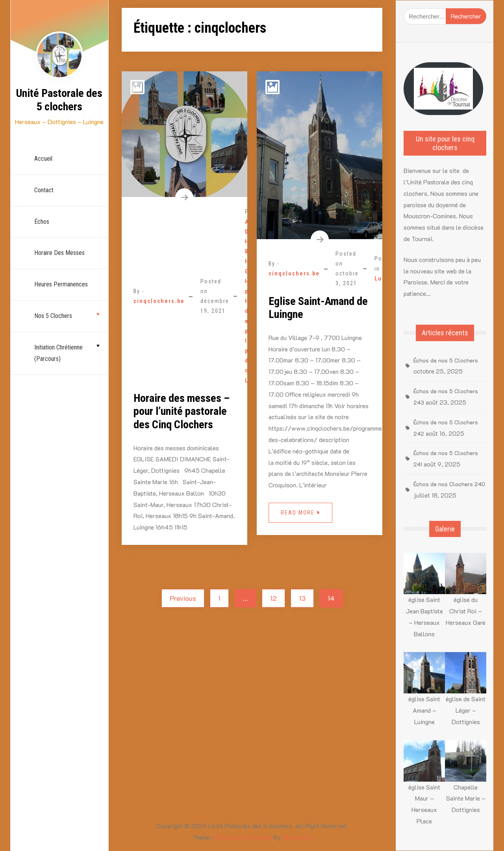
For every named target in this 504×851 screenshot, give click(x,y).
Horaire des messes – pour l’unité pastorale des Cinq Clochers (182, 411)
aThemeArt (297, 837)
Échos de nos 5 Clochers (446, 360)
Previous (183, 598)
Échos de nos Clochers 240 (449, 484)
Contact (44, 190)
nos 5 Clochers (53, 316)
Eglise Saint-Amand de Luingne (318, 308)
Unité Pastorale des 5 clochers (59, 100)
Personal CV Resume (243, 837)
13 (302, 598)
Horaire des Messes (59, 253)
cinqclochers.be (159, 301)
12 (273, 598)
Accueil (43, 159)
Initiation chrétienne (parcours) (58, 353)
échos (42, 222)
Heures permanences (61, 284)
